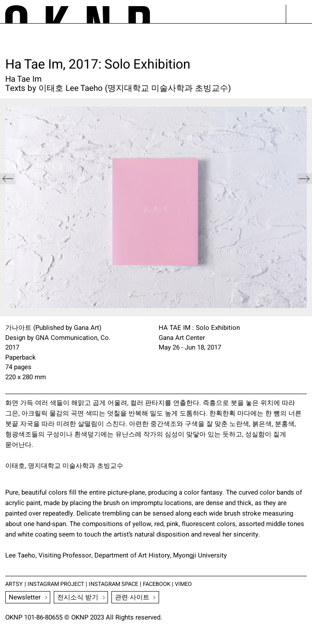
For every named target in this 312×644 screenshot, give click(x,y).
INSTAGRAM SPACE (119, 584)
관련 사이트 (133, 597)
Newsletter (25, 597)
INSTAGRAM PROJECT (58, 584)
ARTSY (14, 584)
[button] (304, 207)
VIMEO (192, 584)
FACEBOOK (164, 584)
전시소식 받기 (78, 597)
